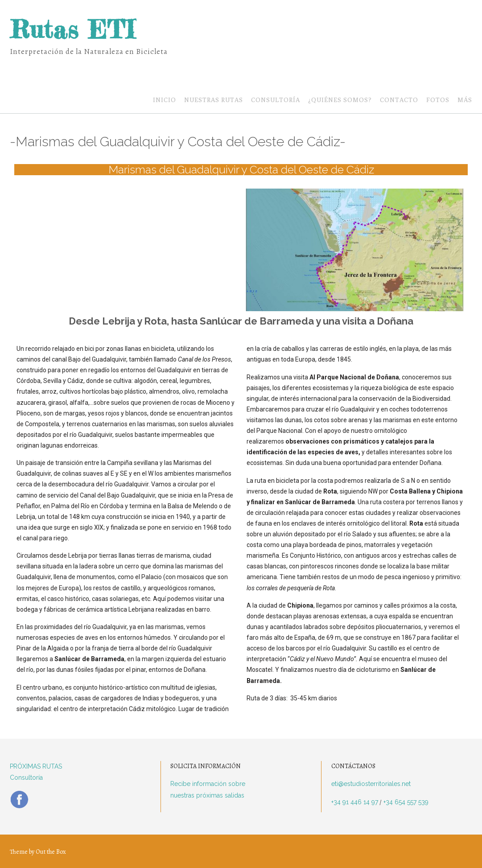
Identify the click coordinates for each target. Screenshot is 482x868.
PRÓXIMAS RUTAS (36, 766)
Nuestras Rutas (214, 101)
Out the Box (51, 852)
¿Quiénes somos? (340, 101)
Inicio (165, 101)
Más (465, 101)
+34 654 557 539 (405, 802)
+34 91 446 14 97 (355, 802)
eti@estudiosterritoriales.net (371, 784)
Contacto (399, 101)
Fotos (438, 101)
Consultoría (276, 101)
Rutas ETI (72, 29)
